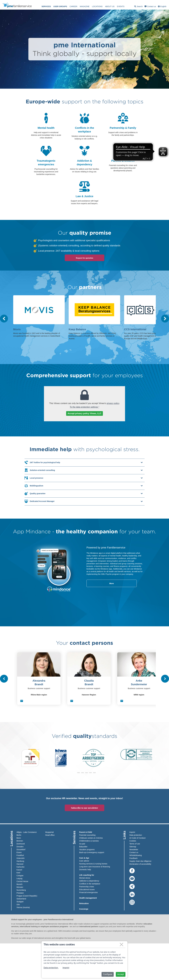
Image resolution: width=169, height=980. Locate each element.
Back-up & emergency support (92, 852)
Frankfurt (20, 855)
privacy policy (113, 403)
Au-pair (82, 843)
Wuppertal (50, 832)
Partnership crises (87, 886)
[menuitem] (46, 7)
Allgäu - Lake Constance (27, 832)
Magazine (85, 6)
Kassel (19, 869)
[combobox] (162, 7)
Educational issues (87, 889)
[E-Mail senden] (22, 701)
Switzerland (21, 898)
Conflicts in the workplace (90, 883)
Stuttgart (20, 901)
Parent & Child (86, 832)
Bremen (20, 840)
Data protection (136, 835)
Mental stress (85, 878)
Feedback (133, 858)
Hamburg (20, 861)
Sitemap (133, 846)
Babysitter (83, 846)
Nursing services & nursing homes (93, 863)
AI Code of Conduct (137, 838)
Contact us (150, 6)
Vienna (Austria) (23, 907)
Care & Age (84, 858)
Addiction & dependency (89, 880)
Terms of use (135, 843)
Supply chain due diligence (140, 861)
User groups (60, 6)
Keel (18, 872)
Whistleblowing (136, 855)
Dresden (20, 846)
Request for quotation (84, 258)
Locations (97, 6)
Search (138, 7)
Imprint (132, 832)
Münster (20, 887)
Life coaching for (87, 875)
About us (110, 6)
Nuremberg (21, 890)
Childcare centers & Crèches (91, 838)
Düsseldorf (21, 849)
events (121, 6)
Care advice (84, 860)
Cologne (20, 875)
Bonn (19, 838)
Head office (50, 835)
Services (46, 6)
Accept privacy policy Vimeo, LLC (85, 413)
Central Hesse (22, 881)
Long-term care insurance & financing (95, 866)
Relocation (84, 903)
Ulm (18, 904)
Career (73, 6)
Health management (88, 898)
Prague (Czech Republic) (27, 895)
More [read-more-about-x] (109, 583)
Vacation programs (87, 849)
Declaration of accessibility (140, 864)
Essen (19, 852)
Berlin (19, 835)
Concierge (84, 909)
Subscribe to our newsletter (84, 808)
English (163, 6)
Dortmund (21, 843)
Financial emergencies (88, 892)
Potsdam (20, 893)
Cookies (133, 840)
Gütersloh (21, 858)
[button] (75, 772)
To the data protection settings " (84, 407)
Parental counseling (87, 835)
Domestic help (85, 869)
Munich (19, 884)
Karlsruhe (20, 866)
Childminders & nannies (89, 840)
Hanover (20, 864)
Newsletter (134, 849)
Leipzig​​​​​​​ (19, 878)
